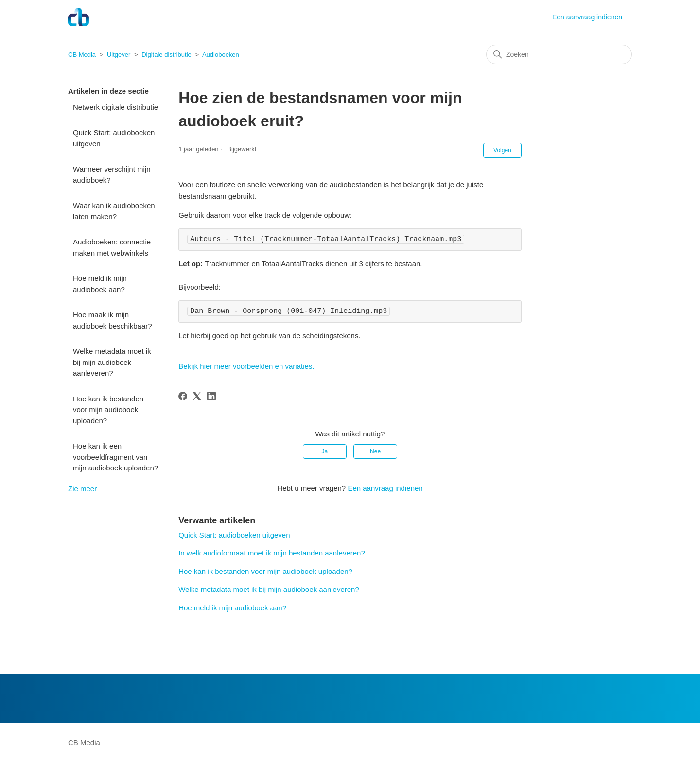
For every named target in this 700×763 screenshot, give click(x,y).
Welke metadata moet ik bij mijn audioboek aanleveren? (112, 362)
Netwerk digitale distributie (115, 107)
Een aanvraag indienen (587, 17)
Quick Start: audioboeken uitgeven (114, 138)
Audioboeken (221, 55)
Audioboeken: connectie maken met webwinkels (112, 247)
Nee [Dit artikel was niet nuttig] (375, 451)
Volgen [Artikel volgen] (502, 150)
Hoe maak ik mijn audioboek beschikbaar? (113, 320)
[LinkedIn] (211, 396)
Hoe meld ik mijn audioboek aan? (100, 284)
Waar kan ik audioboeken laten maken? (114, 211)
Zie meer (82, 489)
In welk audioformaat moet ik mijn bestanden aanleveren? (272, 553)
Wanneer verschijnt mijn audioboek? (112, 174)
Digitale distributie (166, 55)
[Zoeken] (559, 54)
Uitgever (119, 55)
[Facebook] (183, 396)
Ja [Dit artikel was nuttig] (325, 451)
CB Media (82, 55)
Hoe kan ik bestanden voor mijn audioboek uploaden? (108, 410)
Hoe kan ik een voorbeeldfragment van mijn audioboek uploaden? (115, 457)
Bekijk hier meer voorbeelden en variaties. (246, 366)
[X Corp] (197, 396)
